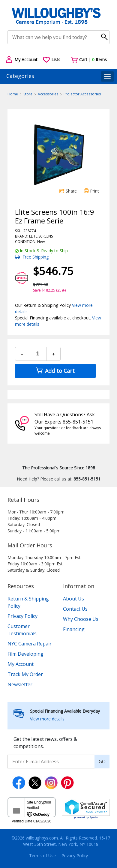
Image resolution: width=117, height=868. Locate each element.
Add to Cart (55, 371)
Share (68, 191)
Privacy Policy (22, 616)
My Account (21, 664)
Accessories (48, 94)
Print (91, 191)
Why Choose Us (81, 619)
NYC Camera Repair (30, 644)
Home (13, 94)
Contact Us (75, 609)
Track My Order (25, 674)
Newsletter (20, 684)
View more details (47, 719)
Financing (74, 629)
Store (28, 94)
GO (102, 762)
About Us (73, 599)
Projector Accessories (82, 94)
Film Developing (25, 654)
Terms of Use (42, 856)
